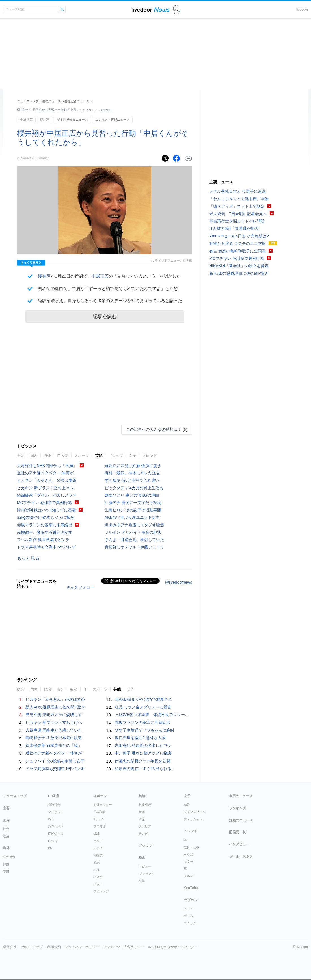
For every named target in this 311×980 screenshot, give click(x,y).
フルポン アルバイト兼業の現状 (133, 532)
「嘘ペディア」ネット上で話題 (237, 206)
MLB (97, 834)
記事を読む (105, 316)
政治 (47, 689)
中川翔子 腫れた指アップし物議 (143, 753)
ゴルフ (98, 841)
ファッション (193, 819)
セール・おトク (241, 856)
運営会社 (10, 947)
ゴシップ (116, 456)
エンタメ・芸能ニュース (112, 120)
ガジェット (56, 826)
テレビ (143, 834)
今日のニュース (241, 796)
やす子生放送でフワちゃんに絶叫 (144, 730)
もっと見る (28, 558)
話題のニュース (241, 820)
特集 (142, 881)
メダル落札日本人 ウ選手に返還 (237, 191)
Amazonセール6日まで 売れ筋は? (239, 236)
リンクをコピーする (188, 159)
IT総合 (53, 841)
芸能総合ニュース (77, 101)
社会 (6, 829)
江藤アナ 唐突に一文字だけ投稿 (133, 503)
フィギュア (101, 891)
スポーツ (82, 456)
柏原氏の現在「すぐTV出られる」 (145, 769)
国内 (34, 456)
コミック (190, 923)
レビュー (145, 866)
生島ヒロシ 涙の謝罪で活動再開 (133, 510)
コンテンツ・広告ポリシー (124, 947)
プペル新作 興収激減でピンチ (43, 540)
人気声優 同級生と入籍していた (54, 730)
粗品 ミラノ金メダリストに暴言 (143, 707)
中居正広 (26, 120)
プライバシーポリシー (82, 947)
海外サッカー (103, 805)
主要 (21, 456)
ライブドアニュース (151, 9)
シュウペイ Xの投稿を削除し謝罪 (55, 761)
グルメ (188, 876)
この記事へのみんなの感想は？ (154, 429)
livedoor (302, 10)
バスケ (98, 877)
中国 (6, 871)
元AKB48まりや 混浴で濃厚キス (143, 699)
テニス (98, 848)
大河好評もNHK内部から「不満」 (47, 466)
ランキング (237, 808)
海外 (47, 456)
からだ (188, 854)
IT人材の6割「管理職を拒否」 (236, 228)
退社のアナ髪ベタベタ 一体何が (45, 473)
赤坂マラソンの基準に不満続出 (45, 525)
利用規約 (54, 947)
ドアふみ (177, 9)
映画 (142, 858)
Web (51, 819)
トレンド (150, 456)
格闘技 (98, 855)
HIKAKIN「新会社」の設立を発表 (239, 266)
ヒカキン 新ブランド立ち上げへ (45, 488)
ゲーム (188, 916)
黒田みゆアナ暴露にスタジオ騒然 (134, 525)
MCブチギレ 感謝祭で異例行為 (44, 503)
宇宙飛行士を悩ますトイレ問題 (237, 221)
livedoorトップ (32, 947)
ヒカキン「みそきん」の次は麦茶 (47, 480)
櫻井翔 (45, 120)
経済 (74, 689)
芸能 (99, 456)
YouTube (191, 888)
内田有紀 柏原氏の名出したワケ (143, 745)
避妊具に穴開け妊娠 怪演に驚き (133, 466)
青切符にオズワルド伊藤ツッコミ (134, 547)
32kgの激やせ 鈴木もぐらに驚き (46, 517)
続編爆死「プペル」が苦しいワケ (47, 495)
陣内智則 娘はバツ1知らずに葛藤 (46, 510)
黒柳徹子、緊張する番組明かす (45, 532)
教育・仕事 (192, 847)
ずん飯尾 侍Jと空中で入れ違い (132, 480)
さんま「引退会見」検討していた (134, 540)
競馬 (96, 862)
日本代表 (100, 812)
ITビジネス (56, 834)
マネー (188, 862)
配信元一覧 (237, 832)
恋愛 (187, 805)
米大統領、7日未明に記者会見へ (238, 214)
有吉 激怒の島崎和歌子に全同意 (237, 251)
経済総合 (54, 805)
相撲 (96, 870)
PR (50, 848)
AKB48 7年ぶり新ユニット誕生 (132, 517)
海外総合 (9, 857)
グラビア (145, 826)
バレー (98, 884)
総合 (21, 689)
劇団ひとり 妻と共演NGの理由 (132, 495)
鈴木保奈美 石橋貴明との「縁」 (54, 745)
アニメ (188, 909)
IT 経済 (63, 456)
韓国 (6, 864)
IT (85, 689)
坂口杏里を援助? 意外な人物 (140, 738)
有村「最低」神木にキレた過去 (132, 473)
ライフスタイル (195, 812)
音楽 (142, 812)
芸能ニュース (52, 101)
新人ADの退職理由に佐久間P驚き (55, 707)
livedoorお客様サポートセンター (173, 947)
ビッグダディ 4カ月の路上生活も (134, 488)
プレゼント (146, 874)
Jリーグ (99, 819)
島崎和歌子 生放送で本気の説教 (54, 738)
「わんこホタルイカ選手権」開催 (239, 199)
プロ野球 (100, 826)
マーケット (56, 812)
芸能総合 (145, 805)
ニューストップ (28, 101)
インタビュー (239, 844)
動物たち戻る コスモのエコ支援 (237, 243)
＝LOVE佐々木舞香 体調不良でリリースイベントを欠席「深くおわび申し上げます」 (191, 715)
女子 (133, 456)
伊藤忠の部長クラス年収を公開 (142, 761)
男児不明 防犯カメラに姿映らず (54, 715)
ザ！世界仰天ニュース (72, 120)
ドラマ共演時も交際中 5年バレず (46, 547)
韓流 (142, 819)
